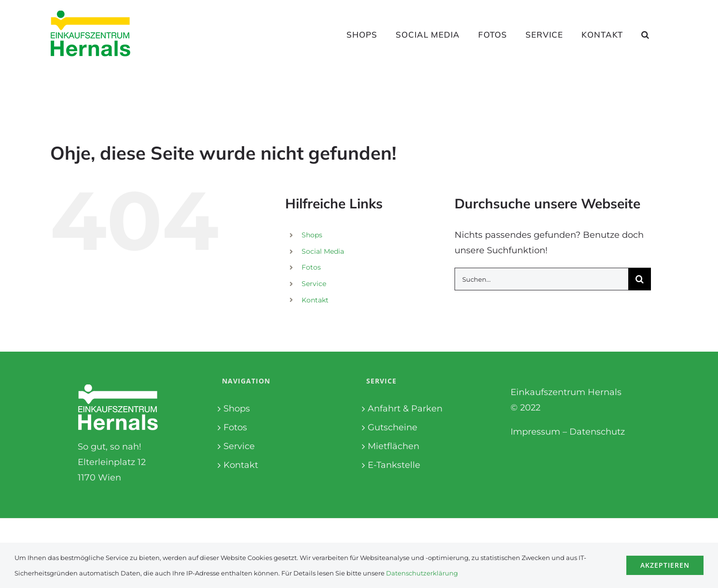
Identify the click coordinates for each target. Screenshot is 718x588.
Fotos (311, 267)
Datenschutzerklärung (422, 573)
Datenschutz (597, 432)
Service (314, 284)
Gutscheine (393, 427)
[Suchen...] (541, 279)
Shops (312, 235)
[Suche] (640, 279)
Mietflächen (394, 446)
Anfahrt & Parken (405, 409)
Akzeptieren (665, 565)
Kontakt (315, 300)
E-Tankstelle (394, 465)
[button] (645, 34)
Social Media (323, 251)
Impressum (535, 432)
